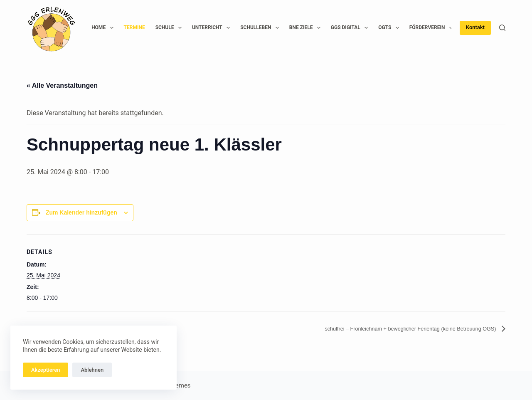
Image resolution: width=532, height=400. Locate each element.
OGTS (390, 28)
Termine (134, 27)
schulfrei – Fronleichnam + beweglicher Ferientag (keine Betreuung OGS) (388, 329)
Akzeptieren (46, 370)
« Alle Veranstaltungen (62, 85)
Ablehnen (92, 370)
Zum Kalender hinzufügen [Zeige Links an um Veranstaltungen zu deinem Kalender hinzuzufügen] (81, 212)
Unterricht (213, 28)
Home (104, 28)
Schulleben (261, 28)
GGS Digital (351, 28)
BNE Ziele (307, 28)
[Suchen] (502, 28)
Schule (170, 28)
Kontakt (475, 27)
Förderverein (433, 28)
